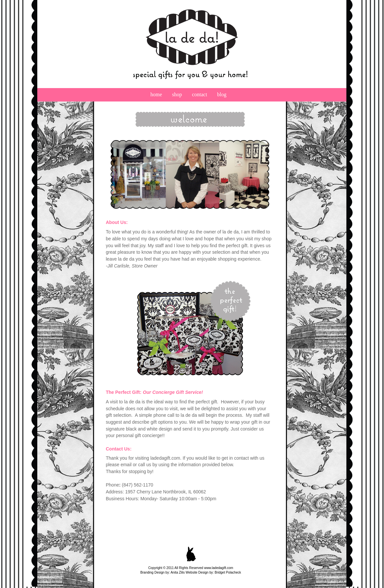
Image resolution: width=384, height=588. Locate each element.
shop (182, 94)
